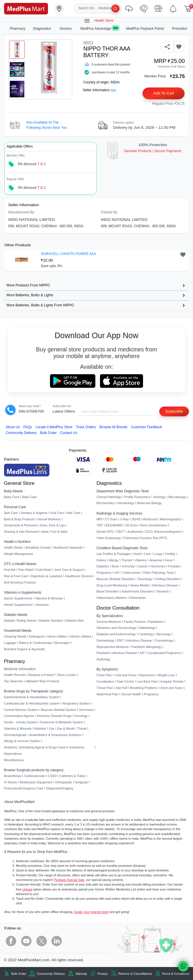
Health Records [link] (15, 675)
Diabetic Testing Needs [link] (20, 621)
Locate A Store (54, 427)
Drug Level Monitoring (112, 585)
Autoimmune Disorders (138, 591)
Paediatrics (156, 622)
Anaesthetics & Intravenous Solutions (55, 735)
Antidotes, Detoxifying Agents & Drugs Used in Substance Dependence (44, 750)
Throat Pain (105, 688)
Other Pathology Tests (158, 573)
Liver (148, 554)
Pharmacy (18, 29)
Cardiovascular (35, 776)
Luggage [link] (10, 643)
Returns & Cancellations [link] (135, 974)
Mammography (171, 519)
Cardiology (146, 634)
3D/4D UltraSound (144, 519)
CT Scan (111, 519)
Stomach (163, 591)
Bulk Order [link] (19, 974)
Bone (115, 566)
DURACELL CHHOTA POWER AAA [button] (69, 254)
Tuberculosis (131, 573)
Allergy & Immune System (22, 741)
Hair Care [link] (74, 513)
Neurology (164, 634)
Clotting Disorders (167, 579)
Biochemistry (105, 503)
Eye (52, 729)
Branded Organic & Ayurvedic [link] (25, 649)
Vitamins (141, 560)
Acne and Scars (172, 688)
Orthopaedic (63, 782)
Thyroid (127, 560)
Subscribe (174, 411)
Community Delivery (21, 433)
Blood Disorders (108, 591)
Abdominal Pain (107, 694)
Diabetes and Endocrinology (116, 634)
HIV (117, 573)
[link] (26, 8)
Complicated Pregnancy (164, 653)
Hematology (126, 503)
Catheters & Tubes (73, 776)
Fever (169, 560)
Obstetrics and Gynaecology (116, 628)
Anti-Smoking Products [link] (20, 582)
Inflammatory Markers (112, 598)
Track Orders (86, 427)
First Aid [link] (10, 570)
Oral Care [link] (57, 513)
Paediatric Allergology (146, 647)
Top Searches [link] (14, 681)
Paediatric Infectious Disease (117, 653)
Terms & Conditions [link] (175, 974)
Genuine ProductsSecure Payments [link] (153, 151)
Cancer (143, 566)
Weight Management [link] (18, 554)
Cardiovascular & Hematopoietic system (32, 703)
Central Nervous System (21, 710)
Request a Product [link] (41, 675)
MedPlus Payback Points (145, 29)
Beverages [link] (62, 643)
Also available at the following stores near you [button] (47, 125)
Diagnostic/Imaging (60, 788)
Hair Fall (121, 688)
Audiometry (135, 532)
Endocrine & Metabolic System (62, 722)
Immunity (128, 566)
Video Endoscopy (109, 538)
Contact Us (69, 433)
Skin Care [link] (11, 513)
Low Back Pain (147, 681)
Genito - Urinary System (21, 722)
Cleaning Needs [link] (15, 636)
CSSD (52, 776)
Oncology (81, 716)
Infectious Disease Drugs (54, 716)
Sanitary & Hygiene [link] (34, 513)
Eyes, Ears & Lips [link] (53, 525)
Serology (159, 497)
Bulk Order (48, 433)
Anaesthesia (13, 776)
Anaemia (156, 560)
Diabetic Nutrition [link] (51, 621)
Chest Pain (104, 675)
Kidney (101, 560)
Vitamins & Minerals (18, 729)
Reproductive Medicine (113, 647)
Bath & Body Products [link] (19, 519)
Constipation (105, 681)
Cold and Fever (125, 675)
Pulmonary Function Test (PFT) (145, 538)
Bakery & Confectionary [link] (36, 643)
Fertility (170, 554)
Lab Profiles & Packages (114, 554)
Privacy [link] (103, 974)
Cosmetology (164, 640)
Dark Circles (125, 681)
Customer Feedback (146, 427)
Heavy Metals (140, 585)
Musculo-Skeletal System (58, 710)
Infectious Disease (165, 585)
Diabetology (147, 628)
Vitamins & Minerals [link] (49, 598)
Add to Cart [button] (164, 93)
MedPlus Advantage (99, 28)
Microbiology (177, 497)
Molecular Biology (149, 503)
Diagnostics (43, 29)
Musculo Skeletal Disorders (116, 579)
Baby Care (29, 497)
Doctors (66, 29)
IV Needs (11, 782)
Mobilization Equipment (36, 782)
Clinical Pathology (109, 497)
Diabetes (103, 566)
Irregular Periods (172, 681)
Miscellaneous (14, 760)
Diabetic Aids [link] (75, 621)
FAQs (28, 427)
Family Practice (135, 622)
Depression (147, 675)
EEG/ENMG (114, 525)
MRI (99, 519)
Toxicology (145, 579)
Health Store (99, 21)
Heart (137, 554)
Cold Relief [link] (44, 570)
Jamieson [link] (42, 605)
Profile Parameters (137, 497)
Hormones (86, 710)
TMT (100, 525)
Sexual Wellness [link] (49, 519)
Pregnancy (104, 573)
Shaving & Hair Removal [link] (21, 532)
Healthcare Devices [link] (79, 576)
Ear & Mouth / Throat (72, 729)
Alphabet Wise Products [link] (43, 681)
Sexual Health (131, 694)
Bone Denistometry (154, 525)
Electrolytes (138, 598)
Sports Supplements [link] (18, 598)
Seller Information (99, 90)
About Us (13, 427)
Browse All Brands (113, 427)
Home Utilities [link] (57, 636)
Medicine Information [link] (20, 669)
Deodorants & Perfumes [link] (21, 525)
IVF (142, 653)
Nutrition (40, 729)
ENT (120, 640)
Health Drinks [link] (13, 547)
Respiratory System (76, 703)
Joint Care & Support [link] (69, 570)
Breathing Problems (144, 688)
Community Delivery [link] (51, 974)
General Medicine (109, 622)
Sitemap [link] (81, 974)
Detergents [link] (37, 636)
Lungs (158, 554)
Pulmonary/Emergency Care (24, 788)
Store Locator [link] (67, 675)
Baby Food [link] (12, 497)
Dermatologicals (15, 735)
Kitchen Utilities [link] (80, 636)
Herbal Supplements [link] (18, 605)
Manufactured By (21, 212)
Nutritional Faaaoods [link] (68, 547)
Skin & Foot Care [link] (16, 576)
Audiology (103, 659)
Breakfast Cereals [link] (38, 547)
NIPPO (88, 42)
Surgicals (81, 782)
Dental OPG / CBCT (111, 532)
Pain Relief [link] (26, 570)
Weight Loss (166, 675)
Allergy (114, 560)
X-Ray (125, 519)
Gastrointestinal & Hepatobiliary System (32, 697)
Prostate (174, 566)
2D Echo (132, 525)
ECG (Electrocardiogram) (164, 532)
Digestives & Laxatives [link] (46, 576)
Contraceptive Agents (19, 716)
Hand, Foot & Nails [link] (54, 532)
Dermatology (105, 640)
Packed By (109, 212)
